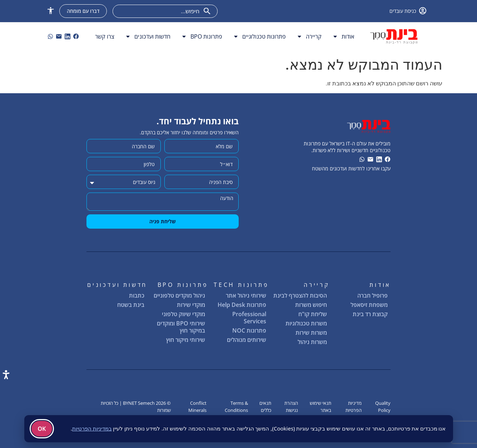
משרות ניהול (312, 342)
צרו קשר (105, 36)
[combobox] (165, 11)
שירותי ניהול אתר (246, 295)
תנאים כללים (265, 406)
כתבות (137, 295)
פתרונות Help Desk (242, 305)
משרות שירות (311, 333)
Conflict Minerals (197, 406)
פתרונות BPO (202, 36)
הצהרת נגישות (291, 406)
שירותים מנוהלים (247, 340)
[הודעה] (163, 201)
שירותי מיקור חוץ (186, 340)
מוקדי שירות (191, 305)
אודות (343, 36)
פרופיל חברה (372, 295)
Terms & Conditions (236, 406)
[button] (51, 11)
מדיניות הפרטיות (354, 406)
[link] (76, 36)
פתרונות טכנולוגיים (259, 36)
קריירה (309, 36)
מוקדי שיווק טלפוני (183, 314)
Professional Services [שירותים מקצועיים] (249, 318)
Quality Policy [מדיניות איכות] (383, 406)
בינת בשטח (131, 305)
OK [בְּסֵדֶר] (42, 429)
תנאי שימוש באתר (321, 406)
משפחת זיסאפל (369, 305)
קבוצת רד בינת (370, 314)
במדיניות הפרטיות (92, 428)
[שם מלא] (202, 146)
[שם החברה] (124, 146)
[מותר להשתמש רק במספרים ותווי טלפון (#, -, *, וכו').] (124, 164)
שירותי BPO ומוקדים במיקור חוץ (181, 327)
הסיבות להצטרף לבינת (300, 295)
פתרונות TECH (241, 285)
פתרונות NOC (249, 330)
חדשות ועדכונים (148, 36)
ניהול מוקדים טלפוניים (179, 295)
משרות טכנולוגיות (306, 323)
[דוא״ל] (202, 164)
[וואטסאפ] (50, 36)
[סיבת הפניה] (202, 182)
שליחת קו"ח (313, 314)
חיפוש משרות (311, 305)
